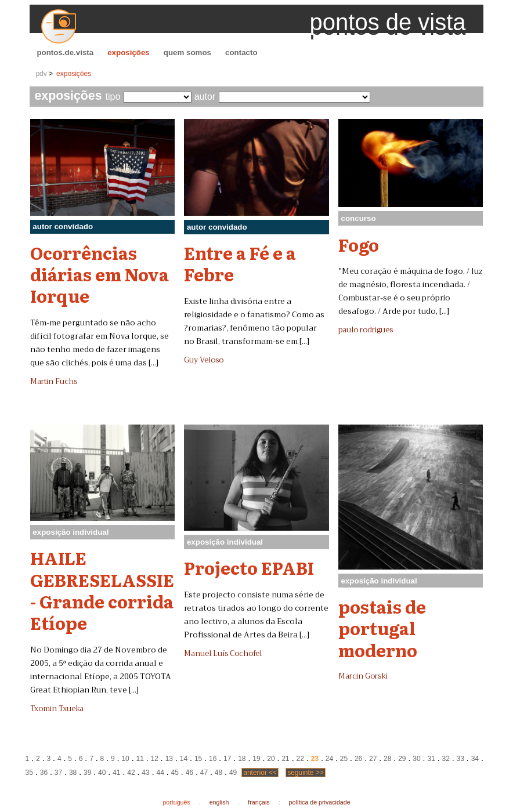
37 (58, 773)
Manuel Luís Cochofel (223, 654)
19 (256, 759)
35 (29, 773)
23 (315, 759)
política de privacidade (320, 802)
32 (445, 759)
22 (300, 759)
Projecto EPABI (249, 567)
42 (131, 773)
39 (87, 773)
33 (460, 759)
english (219, 802)
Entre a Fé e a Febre (240, 263)
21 (285, 759)
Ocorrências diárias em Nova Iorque (100, 274)
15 (198, 759)
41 (116, 773)
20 (271, 759)
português (176, 802)
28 (387, 759)
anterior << (260, 773)
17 (227, 759)
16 (213, 759)
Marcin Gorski (363, 676)
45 (175, 773)
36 (44, 773)
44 (160, 773)
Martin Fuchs (54, 382)
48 (218, 773)
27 (373, 759)
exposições (129, 52)
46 (189, 773)
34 (475, 759)
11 (140, 759)
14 (184, 759)
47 (204, 773)
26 (358, 759)
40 (102, 773)
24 (329, 759)
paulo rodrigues (366, 330)
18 (242, 759)
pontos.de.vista (65, 52)
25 (344, 759)
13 (169, 759)
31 (431, 759)
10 (125, 759)
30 (416, 759)
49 (233, 773)
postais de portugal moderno (382, 628)
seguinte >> (306, 773)
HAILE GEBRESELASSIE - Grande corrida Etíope (102, 590)
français (259, 802)
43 (145, 773)
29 (402, 759)
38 (73, 773)
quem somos (187, 52)
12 (155, 759)
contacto (241, 52)
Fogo (359, 244)
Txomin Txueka (57, 709)
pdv (41, 74)
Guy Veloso (204, 360)
